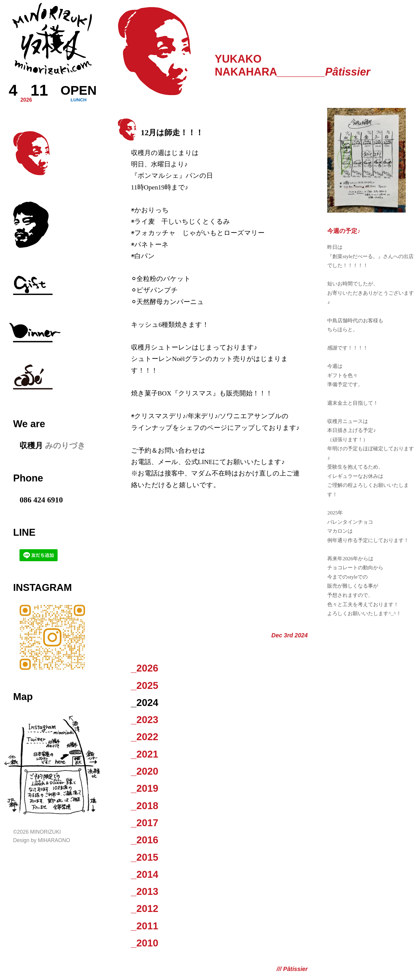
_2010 (145, 943)
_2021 (145, 754)
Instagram (43, 587)
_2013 (145, 891)
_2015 (145, 857)
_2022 (145, 737)
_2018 (145, 806)
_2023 (145, 720)
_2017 (145, 823)
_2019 (145, 788)
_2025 (145, 685)
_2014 (145, 874)
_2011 (145, 926)
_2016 (145, 840)
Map (23, 697)
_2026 (145, 668)
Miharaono (54, 840)
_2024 (145, 703)
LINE (24, 532)
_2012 (145, 909)
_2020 (145, 771)
